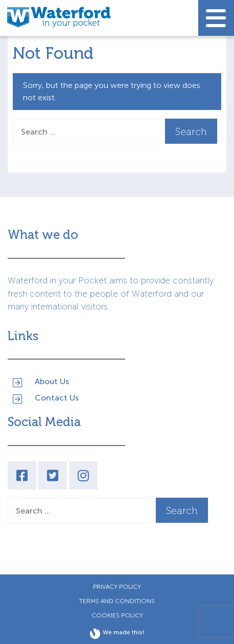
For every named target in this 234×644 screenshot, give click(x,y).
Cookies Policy (117, 615)
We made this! (117, 634)
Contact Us (57, 398)
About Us (52, 381)
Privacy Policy (117, 587)
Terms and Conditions (117, 601)
